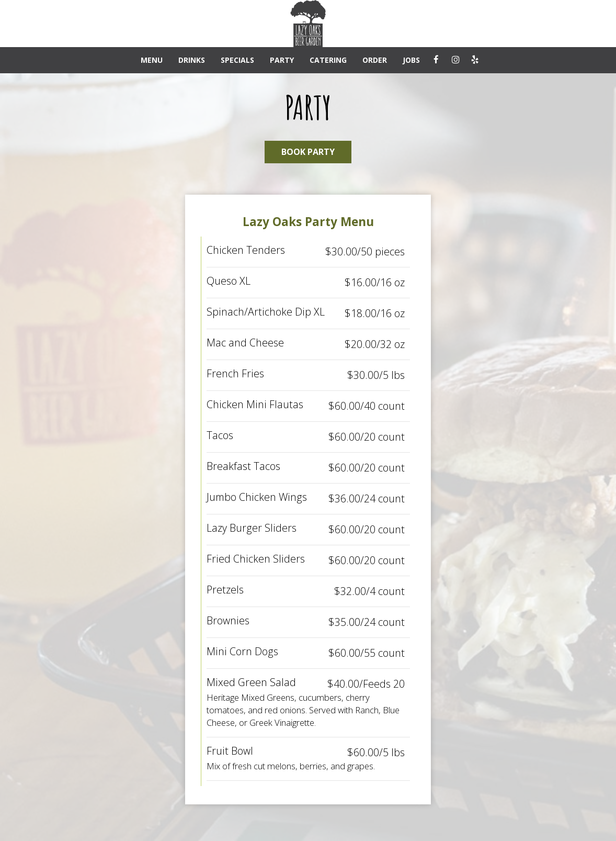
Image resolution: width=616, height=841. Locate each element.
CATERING (328, 60)
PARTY (282, 60)
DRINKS (192, 60)
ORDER (375, 60)
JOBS (411, 60)
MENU (152, 60)
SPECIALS (237, 60)
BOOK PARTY (308, 152)
